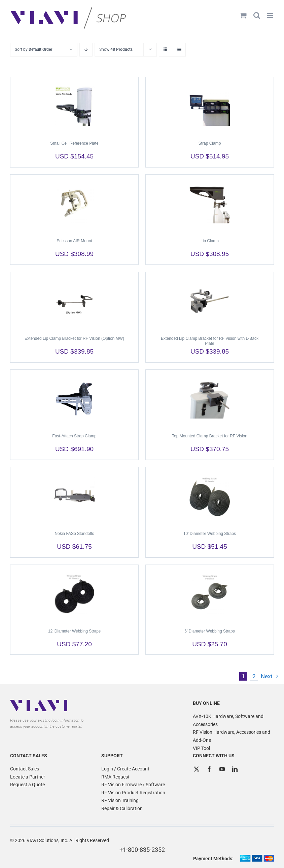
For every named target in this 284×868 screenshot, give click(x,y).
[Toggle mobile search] (257, 15)
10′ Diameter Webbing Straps (210, 534)
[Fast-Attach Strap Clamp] (74, 398)
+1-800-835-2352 (142, 850)
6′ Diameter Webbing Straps (209, 631)
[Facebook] (209, 769)
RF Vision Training (120, 800)
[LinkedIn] (235, 769)
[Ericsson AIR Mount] (74, 203)
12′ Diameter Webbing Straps (74, 631)
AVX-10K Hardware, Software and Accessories (228, 720)
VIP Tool (201, 748)
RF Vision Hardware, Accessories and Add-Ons (232, 736)
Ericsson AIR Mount (74, 241)
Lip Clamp (210, 241)
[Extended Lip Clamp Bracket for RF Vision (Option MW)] (74, 301)
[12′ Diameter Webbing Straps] (74, 593)
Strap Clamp (210, 143)
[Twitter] (197, 769)
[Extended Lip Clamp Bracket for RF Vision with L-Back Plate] (210, 301)
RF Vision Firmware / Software (133, 785)
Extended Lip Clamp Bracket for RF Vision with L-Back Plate (210, 341)
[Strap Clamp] (210, 106)
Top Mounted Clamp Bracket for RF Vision (210, 436)
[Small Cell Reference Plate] (74, 106)
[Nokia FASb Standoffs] (74, 496)
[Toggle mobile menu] (270, 15)
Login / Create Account (125, 769)
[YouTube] (222, 769)
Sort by (33, 49)
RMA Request (115, 777)
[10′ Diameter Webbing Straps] (210, 496)
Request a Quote (27, 785)
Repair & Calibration (122, 808)
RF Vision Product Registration (133, 793)
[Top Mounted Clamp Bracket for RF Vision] (210, 398)
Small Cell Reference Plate (74, 143)
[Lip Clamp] (210, 203)
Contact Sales (25, 769)
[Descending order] (86, 50)
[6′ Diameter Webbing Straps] (210, 593)
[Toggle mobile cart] (243, 15)
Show (116, 49)
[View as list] (179, 50)
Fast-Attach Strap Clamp (74, 436)
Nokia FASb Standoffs (74, 534)
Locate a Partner (28, 777)
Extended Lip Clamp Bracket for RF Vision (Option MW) (74, 338)
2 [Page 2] (254, 676)
